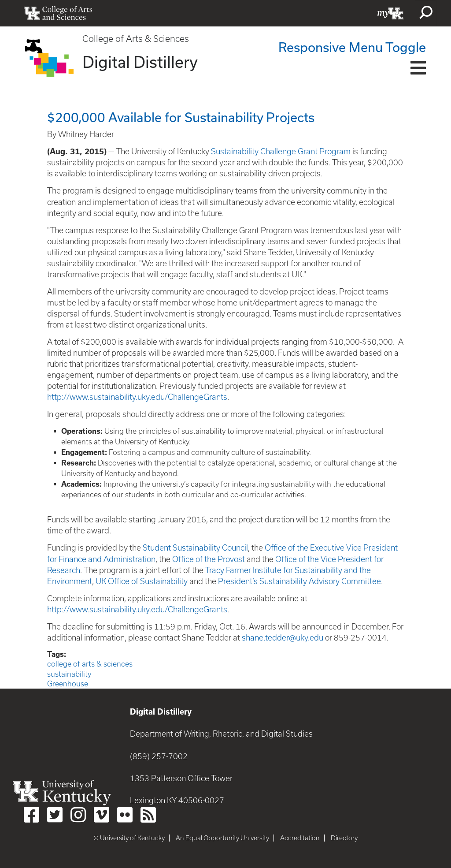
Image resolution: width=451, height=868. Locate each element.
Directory (344, 838)
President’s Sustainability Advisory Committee (299, 581)
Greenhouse (68, 684)
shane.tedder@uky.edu (283, 638)
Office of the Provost (209, 559)
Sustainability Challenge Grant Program (281, 151)
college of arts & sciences (90, 664)
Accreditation (300, 838)
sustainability (69, 674)
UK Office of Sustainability (142, 581)
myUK (391, 13)
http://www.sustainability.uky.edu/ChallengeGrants (137, 397)
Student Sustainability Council (195, 548)
